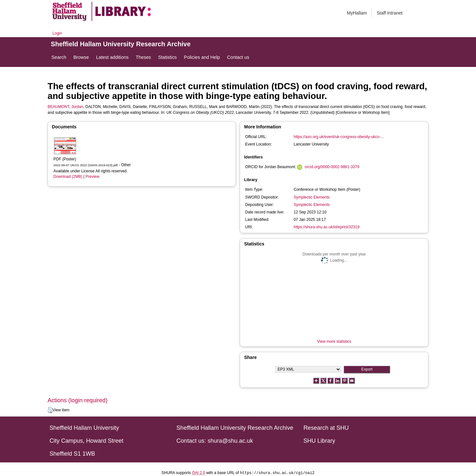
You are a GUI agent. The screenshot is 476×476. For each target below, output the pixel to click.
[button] (50, 410)
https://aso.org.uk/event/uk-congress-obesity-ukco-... (339, 137)
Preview (92, 177)
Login (57, 33)
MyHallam (357, 13)
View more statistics (334, 341)
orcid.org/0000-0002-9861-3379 (332, 167)
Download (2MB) (68, 177)
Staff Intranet (390, 13)
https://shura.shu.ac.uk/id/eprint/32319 (326, 227)
